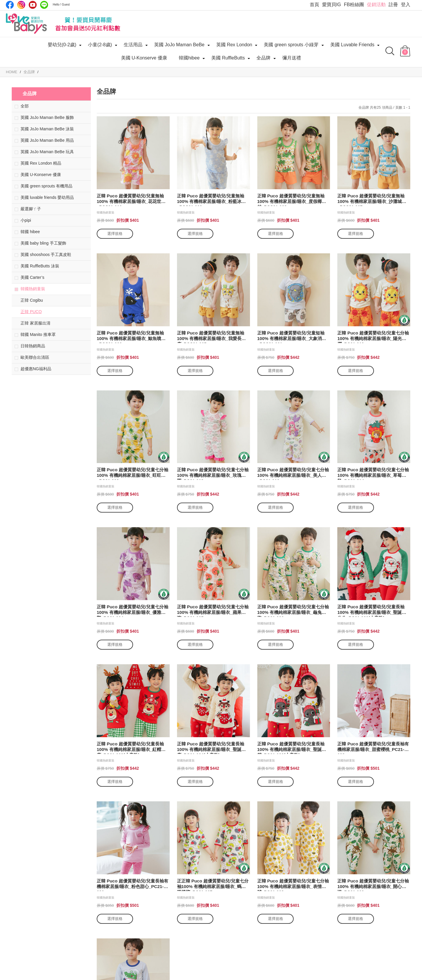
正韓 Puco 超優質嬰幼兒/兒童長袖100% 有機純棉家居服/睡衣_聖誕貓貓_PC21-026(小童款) (292, 748)
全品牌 (263, 58)
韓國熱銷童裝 (33, 289)
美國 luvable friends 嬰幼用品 (47, 197)
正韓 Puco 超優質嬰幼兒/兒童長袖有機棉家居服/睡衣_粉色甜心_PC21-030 (132, 885)
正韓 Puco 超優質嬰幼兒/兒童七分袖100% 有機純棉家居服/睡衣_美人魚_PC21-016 (293, 473)
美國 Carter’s (32, 277)
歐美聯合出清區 (35, 357)
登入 (406, 5)
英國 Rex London (234, 45)
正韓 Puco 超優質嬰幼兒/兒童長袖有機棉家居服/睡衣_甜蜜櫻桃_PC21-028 (373, 748)
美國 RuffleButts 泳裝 (40, 266)
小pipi (26, 220)
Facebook (10, 5)
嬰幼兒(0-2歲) (62, 45)
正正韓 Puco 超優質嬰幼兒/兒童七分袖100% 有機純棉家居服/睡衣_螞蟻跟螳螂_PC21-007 (213, 885)
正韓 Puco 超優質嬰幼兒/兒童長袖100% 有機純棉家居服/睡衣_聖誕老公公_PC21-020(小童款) (372, 611)
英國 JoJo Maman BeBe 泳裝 (47, 129)
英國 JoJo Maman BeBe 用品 (47, 140)
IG (21, 5)
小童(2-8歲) (100, 45)
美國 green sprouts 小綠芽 (291, 45)
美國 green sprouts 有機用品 (46, 186)
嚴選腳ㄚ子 (31, 209)
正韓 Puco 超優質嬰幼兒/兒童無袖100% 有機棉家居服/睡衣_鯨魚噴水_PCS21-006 (131, 337)
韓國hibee (189, 58)
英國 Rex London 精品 (41, 163)
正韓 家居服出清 (35, 323)
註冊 (393, 5)
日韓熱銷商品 (33, 346)
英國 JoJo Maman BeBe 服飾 (47, 117)
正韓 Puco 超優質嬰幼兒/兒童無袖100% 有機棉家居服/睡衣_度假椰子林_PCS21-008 (292, 200)
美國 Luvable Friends (352, 45)
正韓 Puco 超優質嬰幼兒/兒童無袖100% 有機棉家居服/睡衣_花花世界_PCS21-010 (131, 200)
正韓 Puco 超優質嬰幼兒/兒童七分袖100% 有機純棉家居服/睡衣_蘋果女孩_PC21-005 (213, 611)
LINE (44, 5)
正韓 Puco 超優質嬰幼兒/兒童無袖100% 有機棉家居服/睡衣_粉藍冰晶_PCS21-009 (211, 200)
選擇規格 (115, 234)
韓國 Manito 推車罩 (38, 334)
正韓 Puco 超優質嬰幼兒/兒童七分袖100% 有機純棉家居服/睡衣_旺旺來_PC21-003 (132, 473)
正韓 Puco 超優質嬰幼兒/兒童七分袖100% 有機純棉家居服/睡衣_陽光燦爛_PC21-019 (373, 337)
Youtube (33, 5)
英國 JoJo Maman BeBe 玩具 (47, 152)
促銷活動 (376, 5)
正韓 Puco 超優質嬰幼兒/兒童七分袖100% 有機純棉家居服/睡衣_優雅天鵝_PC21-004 (132, 611)
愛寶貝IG (332, 5)
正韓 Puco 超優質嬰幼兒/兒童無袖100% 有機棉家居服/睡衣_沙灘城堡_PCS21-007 (372, 200)
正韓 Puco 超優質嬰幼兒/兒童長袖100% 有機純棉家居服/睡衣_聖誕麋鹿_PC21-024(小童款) (211, 748)
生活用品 (133, 45)
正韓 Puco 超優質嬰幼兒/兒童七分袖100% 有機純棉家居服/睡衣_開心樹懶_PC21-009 (373, 885)
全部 (25, 106)
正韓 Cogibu (32, 300)
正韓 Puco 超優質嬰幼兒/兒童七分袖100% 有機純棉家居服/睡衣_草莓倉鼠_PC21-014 (373, 473)
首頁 (314, 5)
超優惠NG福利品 (36, 369)
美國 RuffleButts (228, 58)
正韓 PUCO (31, 312)
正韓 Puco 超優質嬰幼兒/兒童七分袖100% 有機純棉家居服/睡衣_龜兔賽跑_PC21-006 (293, 611)
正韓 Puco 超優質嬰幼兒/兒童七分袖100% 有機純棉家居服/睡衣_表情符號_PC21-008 (293, 885)
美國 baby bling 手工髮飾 (43, 243)
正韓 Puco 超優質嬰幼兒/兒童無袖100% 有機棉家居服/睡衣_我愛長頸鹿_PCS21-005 (211, 337)
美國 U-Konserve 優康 (144, 58)
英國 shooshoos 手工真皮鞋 (46, 255)
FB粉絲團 (354, 5)
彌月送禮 (292, 58)
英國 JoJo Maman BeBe (179, 45)
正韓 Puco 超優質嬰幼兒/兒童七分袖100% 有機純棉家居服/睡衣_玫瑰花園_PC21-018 (213, 473)
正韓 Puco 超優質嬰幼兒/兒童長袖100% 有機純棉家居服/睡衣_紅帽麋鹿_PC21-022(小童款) (131, 748)
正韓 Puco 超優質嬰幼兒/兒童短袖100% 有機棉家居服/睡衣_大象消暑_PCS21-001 (292, 337)
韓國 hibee (30, 232)
